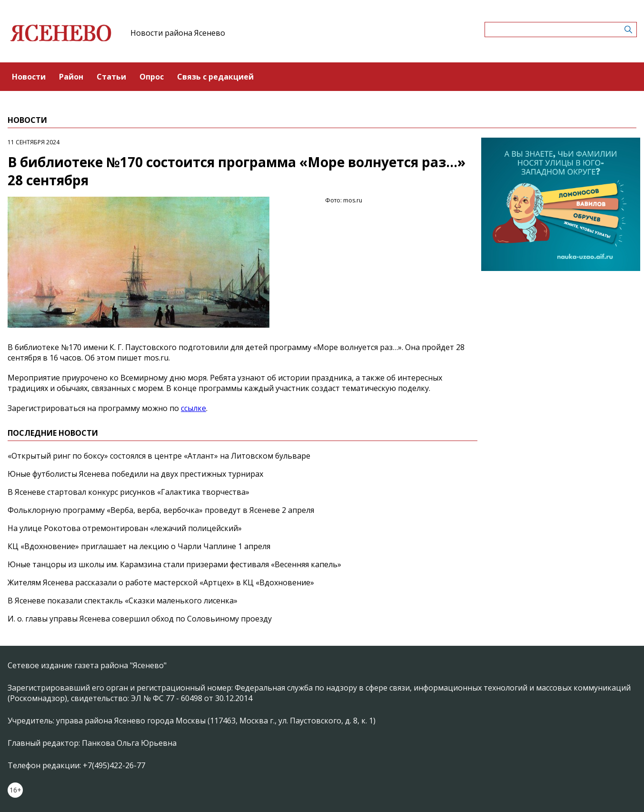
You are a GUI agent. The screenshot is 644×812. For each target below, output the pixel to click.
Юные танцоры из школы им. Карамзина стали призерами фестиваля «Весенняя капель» (174, 564)
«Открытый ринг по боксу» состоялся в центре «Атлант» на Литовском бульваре (159, 456)
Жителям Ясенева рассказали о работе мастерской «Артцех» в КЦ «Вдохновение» (161, 582)
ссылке (193, 408)
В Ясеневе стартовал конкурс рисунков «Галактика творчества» (129, 492)
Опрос (152, 77)
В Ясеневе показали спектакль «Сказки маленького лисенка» (123, 601)
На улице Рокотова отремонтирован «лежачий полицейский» (125, 528)
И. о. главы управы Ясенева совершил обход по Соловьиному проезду (140, 619)
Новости (29, 77)
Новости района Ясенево (178, 33)
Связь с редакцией (215, 77)
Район (71, 77)
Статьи (111, 77)
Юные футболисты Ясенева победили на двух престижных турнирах (135, 474)
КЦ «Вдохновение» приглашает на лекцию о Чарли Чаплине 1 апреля (139, 546)
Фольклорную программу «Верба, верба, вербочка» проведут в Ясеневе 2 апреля (161, 510)
